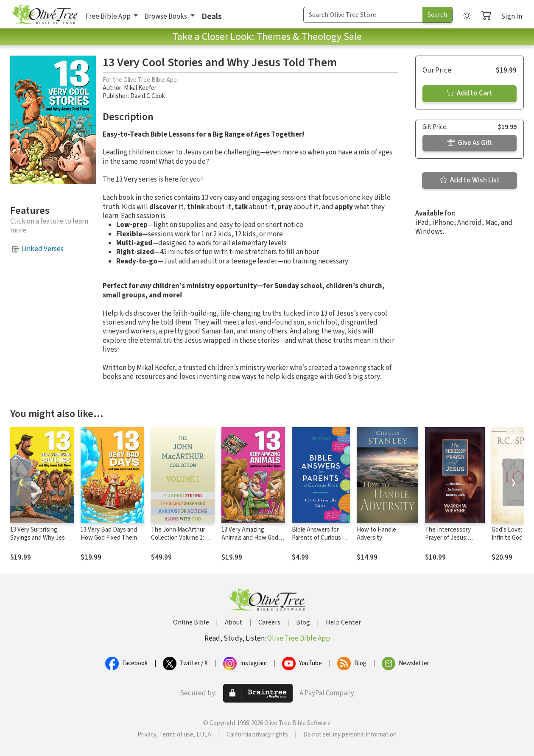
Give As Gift (470, 143)
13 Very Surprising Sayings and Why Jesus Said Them (41, 538)
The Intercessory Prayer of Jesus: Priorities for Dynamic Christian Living (453, 542)
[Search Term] (363, 15)
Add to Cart (470, 93)
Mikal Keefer (140, 88)
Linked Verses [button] (42, 249)
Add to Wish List (470, 180)
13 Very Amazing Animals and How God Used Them (250, 538)
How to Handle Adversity (376, 534)
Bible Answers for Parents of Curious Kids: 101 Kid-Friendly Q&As (320, 542)
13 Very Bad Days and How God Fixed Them (109, 534)
